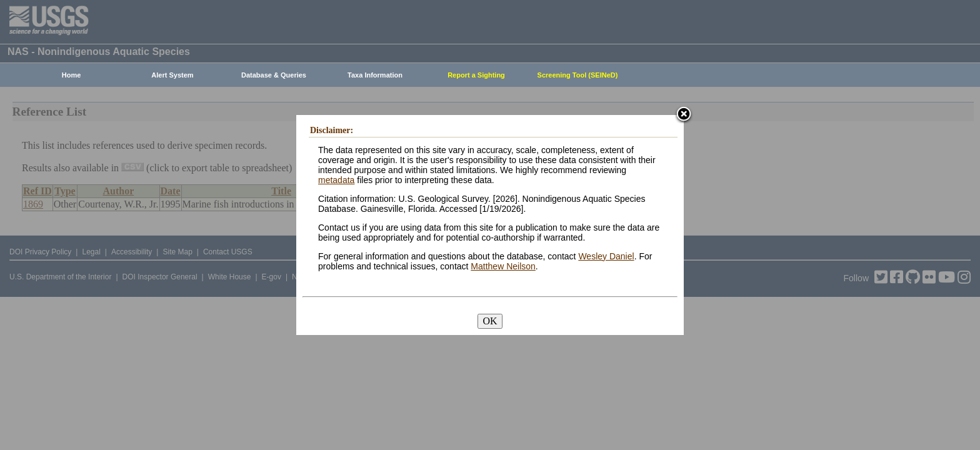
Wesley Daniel (606, 256)
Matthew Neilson (503, 266)
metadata (336, 180)
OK (490, 321)
